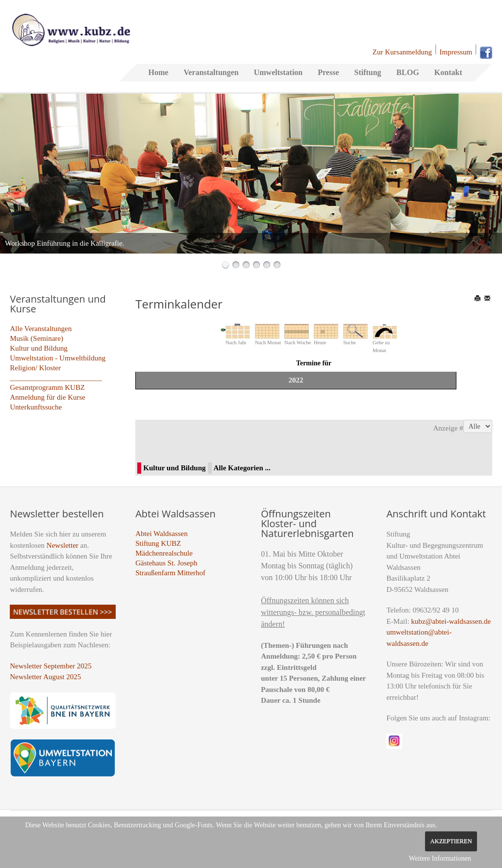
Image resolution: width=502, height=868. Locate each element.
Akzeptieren (451, 841)
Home (159, 72)
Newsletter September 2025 (51, 666)
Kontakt (448, 72)
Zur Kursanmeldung (402, 52)
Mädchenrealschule (164, 553)
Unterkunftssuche (36, 407)
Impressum (456, 52)
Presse (328, 72)
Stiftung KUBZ (158, 543)
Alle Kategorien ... (242, 468)
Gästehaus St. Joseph (166, 563)
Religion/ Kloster (35, 368)
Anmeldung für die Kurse (48, 397)
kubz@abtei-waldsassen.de (451, 621)
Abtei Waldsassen (161, 534)
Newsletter (63, 545)
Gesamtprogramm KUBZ (47, 387)
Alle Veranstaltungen (41, 329)
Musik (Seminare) (37, 338)
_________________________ (56, 378)
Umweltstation (278, 72)
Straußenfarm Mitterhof (170, 573)
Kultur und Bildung (39, 348)
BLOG (408, 72)
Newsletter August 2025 (45, 677)
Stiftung (367, 72)
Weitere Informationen (440, 858)
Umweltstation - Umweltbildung (58, 358)
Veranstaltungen (211, 72)
